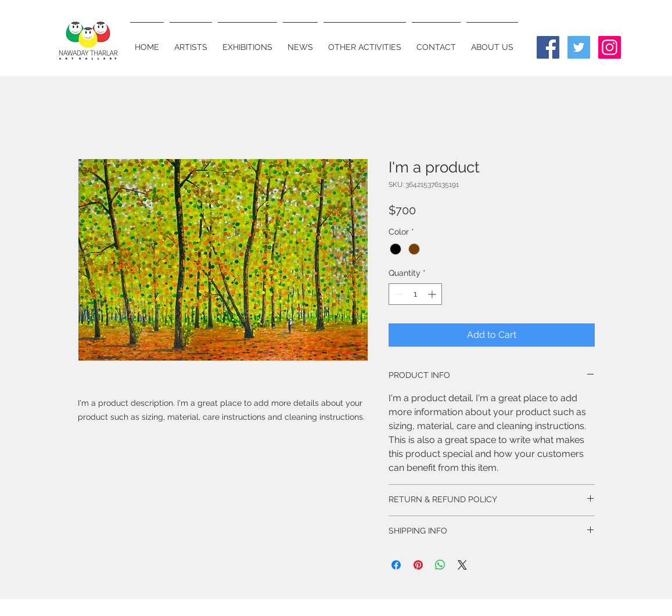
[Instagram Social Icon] (610, 47)
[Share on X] (462, 565)
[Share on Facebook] (396, 565)
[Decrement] (398, 294)
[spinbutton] (415, 294)
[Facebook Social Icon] (548, 47)
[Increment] (433, 294)
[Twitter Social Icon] (579, 47)
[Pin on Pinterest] (418, 565)
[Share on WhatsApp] (440, 565)
